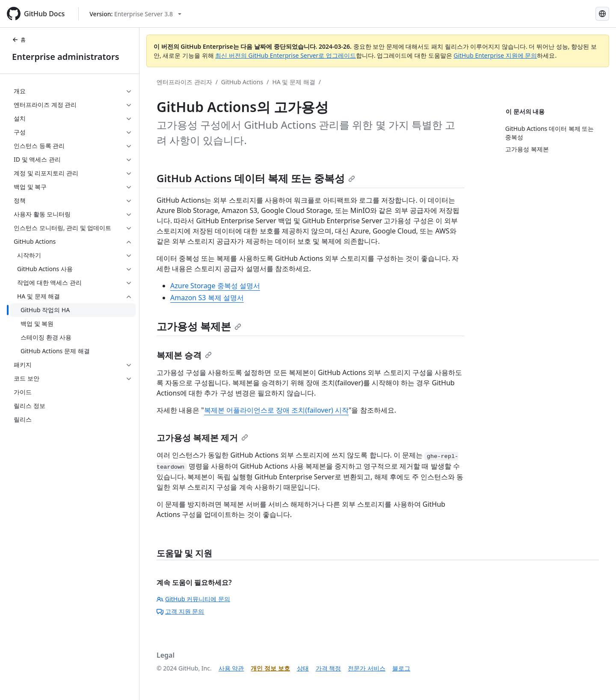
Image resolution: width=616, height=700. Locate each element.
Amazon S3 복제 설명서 (207, 298)
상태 (303, 668)
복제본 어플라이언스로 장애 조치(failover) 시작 (276, 410)
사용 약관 (231, 668)
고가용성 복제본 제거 (202, 438)
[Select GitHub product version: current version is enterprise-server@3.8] (135, 14)
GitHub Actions (242, 82)
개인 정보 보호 (270, 668)
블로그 (401, 668)
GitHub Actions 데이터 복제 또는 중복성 (256, 178)
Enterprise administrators (66, 57)
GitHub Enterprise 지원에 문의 (495, 55)
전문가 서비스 (367, 668)
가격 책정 (329, 668)
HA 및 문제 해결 (293, 82)
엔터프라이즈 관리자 (184, 82)
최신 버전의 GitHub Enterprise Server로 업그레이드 (286, 55)
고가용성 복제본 (199, 326)
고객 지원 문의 (180, 611)
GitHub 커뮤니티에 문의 (193, 599)
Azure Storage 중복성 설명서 (215, 286)
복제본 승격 (184, 355)
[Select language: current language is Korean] (602, 14)
